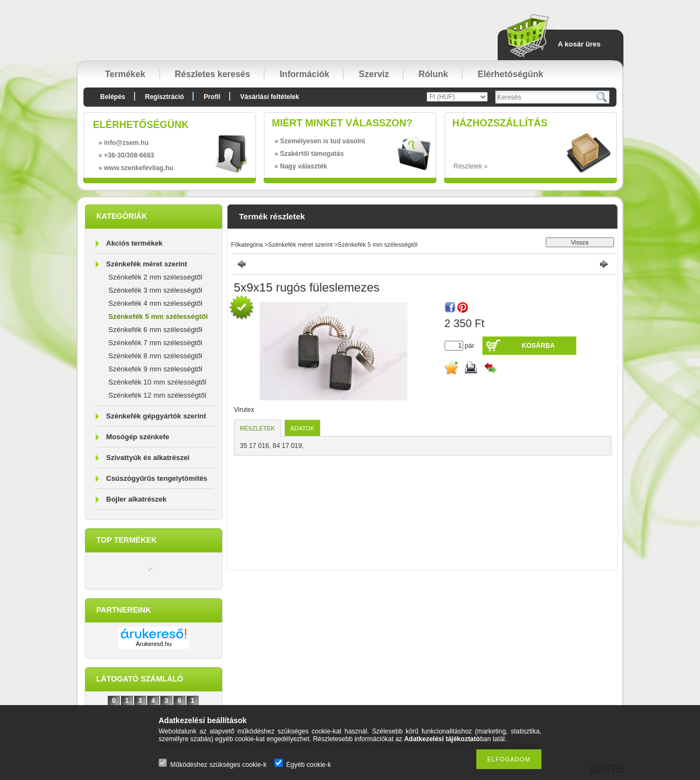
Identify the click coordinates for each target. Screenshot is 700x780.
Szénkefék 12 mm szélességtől (157, 395)
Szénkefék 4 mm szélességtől (155, 303)
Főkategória (247, 245)
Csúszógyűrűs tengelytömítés (157, 478)
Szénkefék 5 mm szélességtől (158, 316)
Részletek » (471, 166)
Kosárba (538, 346)
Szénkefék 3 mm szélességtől (155, 290)
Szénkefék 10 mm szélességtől (157, 382)
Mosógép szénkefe (138, 437)
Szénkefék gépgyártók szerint (156, 416)
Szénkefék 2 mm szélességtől (155, 277)
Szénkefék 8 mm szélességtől (155, 356)
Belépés (113, 97)
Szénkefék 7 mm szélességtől (155, 343)
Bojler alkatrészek (136, 499)
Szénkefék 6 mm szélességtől (155, 330)
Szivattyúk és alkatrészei (148, 458)
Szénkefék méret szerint (147, 264)
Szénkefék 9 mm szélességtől (155, 369)
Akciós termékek (134, 243)
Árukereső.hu (153, 644)
